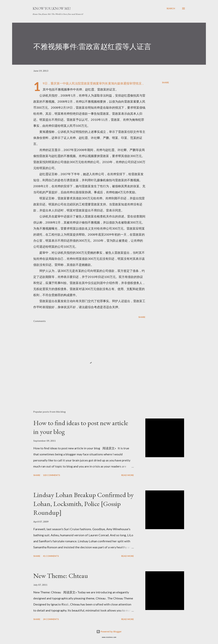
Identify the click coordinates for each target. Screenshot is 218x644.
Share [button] (165, 82)
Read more (128, 475)
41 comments (51, 556)
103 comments (51, 475)
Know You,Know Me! (52, 8)
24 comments (51, 619)
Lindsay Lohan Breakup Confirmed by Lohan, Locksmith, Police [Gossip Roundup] (83, 504)
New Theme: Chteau (61, 576)
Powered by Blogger (109, 632)
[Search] (171, 8)
